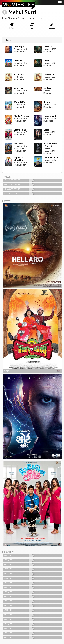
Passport (18, 144)
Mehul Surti (22, 12)
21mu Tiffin (20, 102)
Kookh (46, 130)
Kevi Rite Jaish (51, 157)
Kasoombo (19, 74)
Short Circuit (50, 116)
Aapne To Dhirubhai (19, 159)
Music (8, 40)
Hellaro (47, 102)
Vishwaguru (20, 47)
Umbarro (18, 61)
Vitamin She (20, 130)
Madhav (47, 88)
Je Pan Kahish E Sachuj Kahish (50, 146)
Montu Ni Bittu (21, 116)
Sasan (46, 61)
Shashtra (48, 47)
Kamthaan (19, 88)
